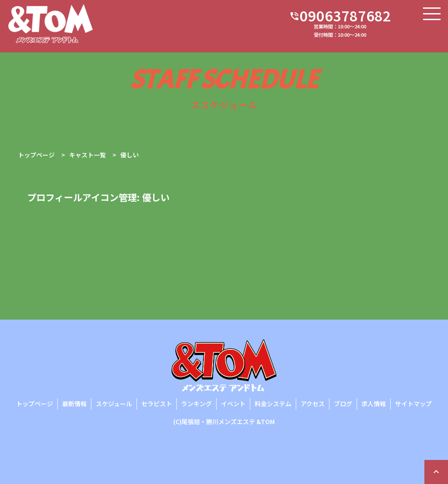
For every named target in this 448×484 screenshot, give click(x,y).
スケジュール (114, 404)
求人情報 (374, 404)
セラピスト (157, 404)
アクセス (313, 404)
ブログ (343, 404)
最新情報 (74, 404)
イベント (233, 404)
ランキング (196, 404)
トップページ (35, 404)
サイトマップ (413, 404)
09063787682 (340, 16)
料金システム (273, 404)
